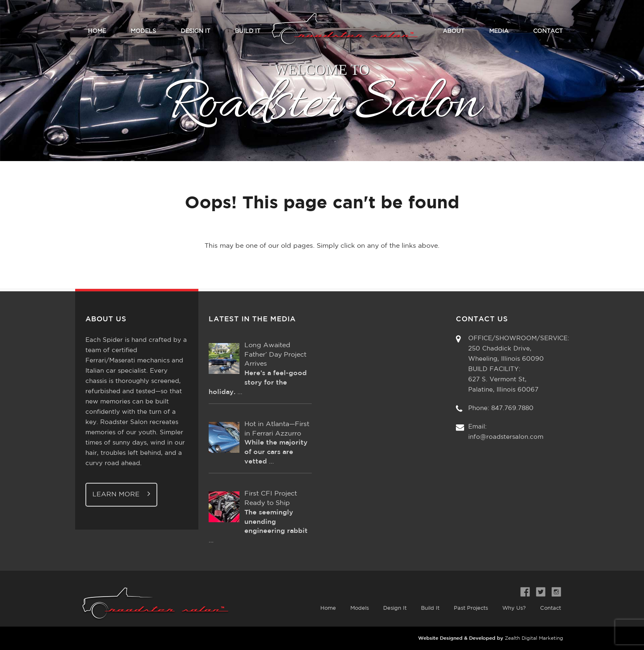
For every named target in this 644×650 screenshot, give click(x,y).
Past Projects (471, 608)
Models (143, 31)
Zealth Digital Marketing (534, 638)
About (454, 31)
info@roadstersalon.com (506, 437)
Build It (248, 31)
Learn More (121, 494)
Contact (548, 31)
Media (499, 31)
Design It (195, 31)
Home (97, 31)
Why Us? (514, 608)
